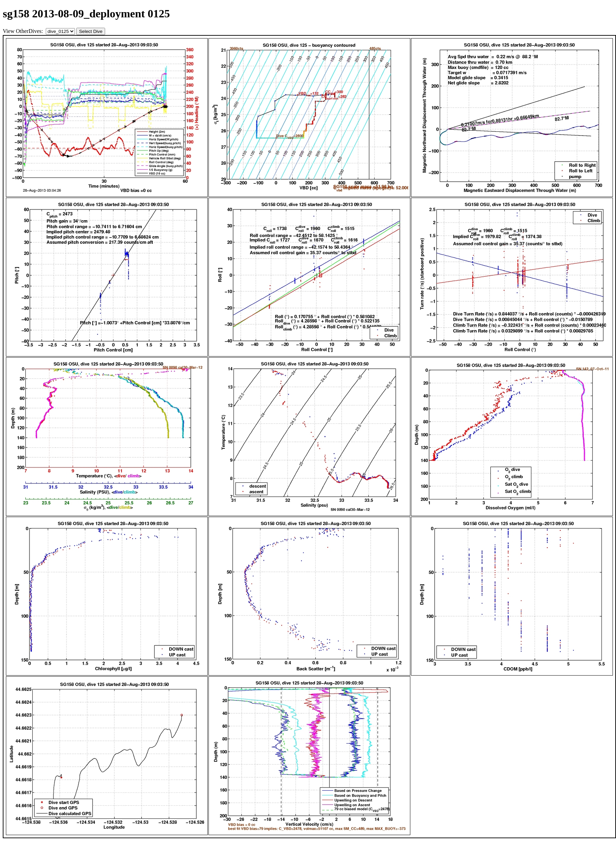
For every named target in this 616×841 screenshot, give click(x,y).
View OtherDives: (24, 31)
